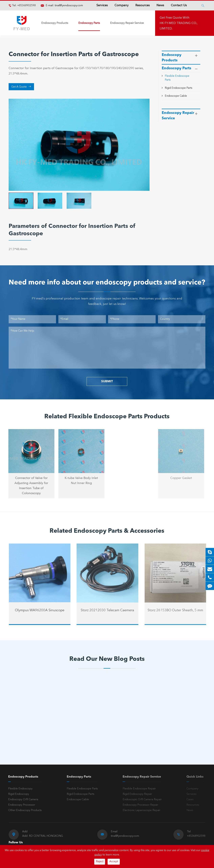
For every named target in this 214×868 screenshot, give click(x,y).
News (160, 5)
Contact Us (179, 5)
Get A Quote (21, 87)
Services (102, 5)
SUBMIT (107, 381)
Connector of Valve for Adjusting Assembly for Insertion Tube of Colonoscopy (29, 486)
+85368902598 (26, 6)
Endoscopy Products (55, 23)
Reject (100, 862)
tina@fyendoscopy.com (69, 6)
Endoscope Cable (176, 96)
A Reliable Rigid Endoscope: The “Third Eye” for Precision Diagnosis (36, 729)
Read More (23, 740)
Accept (114, 862)
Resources (143, 5)
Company (122, 5)
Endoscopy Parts (89, 23)
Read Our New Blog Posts (107, 659)
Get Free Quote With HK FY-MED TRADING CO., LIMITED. (179, 23)
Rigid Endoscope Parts (179, 88)
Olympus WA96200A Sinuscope (42, 610)
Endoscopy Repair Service (127, 23)
